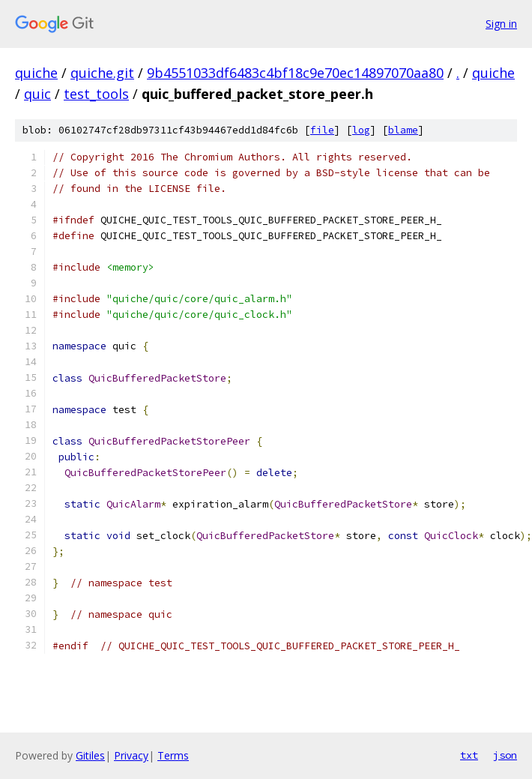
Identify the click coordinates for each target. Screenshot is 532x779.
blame (403, 130)
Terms (173, 755)
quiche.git (102, 73)
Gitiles (90, 755)
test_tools (96, 94)
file (322, 130)
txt (469, 755)
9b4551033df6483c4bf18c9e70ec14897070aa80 (295, 73)
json (505, 755)
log (361, 130)
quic (37, 94)
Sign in (501, 24)
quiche (36, 73)
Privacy (131, 755)
